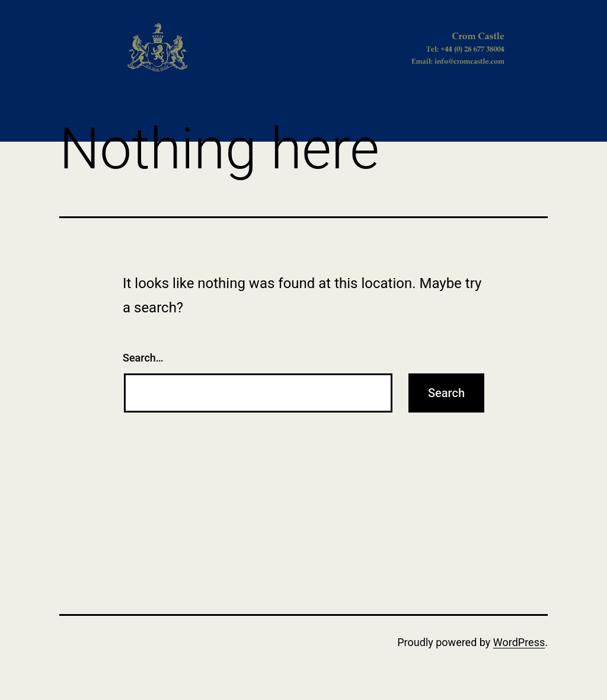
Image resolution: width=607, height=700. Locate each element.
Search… (143, 358)
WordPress (519, 642)
